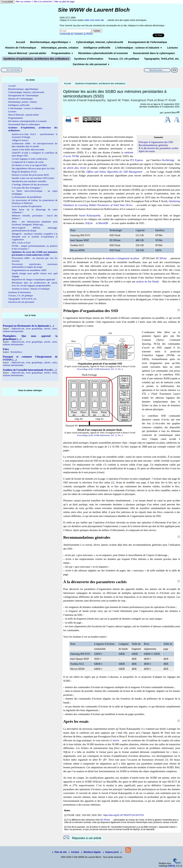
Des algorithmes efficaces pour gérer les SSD (33, 168)
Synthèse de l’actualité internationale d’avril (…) (30, 370)
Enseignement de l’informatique (148, 42)
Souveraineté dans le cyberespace (154, 53)
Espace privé (111, 852)
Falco (6, 349)
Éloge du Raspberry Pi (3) (24, 172)
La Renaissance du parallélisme (27, 197)
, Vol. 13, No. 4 (100, 369)
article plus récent (77, 168)
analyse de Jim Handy (148, 281)
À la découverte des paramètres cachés (158, 148)
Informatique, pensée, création (60, 48)
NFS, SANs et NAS (21, 243)
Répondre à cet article (87, 838)
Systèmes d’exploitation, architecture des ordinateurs (36, 59)
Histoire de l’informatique (21, 48)
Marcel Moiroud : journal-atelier (27, 53)
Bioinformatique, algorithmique (50, 42)
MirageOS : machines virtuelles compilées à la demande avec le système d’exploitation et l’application (35, 237)
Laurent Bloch (170, 113)
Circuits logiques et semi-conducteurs (30, 159)
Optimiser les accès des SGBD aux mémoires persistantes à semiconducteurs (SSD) (35, 253)
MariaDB (103, 223)
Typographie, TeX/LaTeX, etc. (162, 59)
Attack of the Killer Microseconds (28, 149)
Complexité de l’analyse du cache (28, 162)
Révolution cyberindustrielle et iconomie (103, 53)
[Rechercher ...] (157, 70)
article (116, 740)
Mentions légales (91, 852)
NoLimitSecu (16, 352)
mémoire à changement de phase (122, 258)
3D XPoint (161, 258)
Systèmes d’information (89, 59)
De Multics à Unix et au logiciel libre (29, 165)
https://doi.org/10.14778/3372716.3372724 (123, 815)
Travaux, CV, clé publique (124, 59)
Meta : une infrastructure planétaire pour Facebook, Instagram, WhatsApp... (35, 223)
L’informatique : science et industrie (139, 48)
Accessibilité (7, 2)
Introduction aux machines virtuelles (29, 181)
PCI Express (137, 160)
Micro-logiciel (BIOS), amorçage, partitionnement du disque (35, 229)
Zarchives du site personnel (91, 64)
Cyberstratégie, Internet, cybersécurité (100, 42)
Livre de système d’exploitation (27, 206)
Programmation (62, 53)
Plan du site (60, 852)
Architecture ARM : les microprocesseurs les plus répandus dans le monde (35, 145)
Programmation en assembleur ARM (29, 270)
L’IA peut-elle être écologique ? (27, 188)
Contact (74, 852)
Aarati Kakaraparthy (90, 215)
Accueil (20, 42)
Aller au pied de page (64, 2)
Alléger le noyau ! (20, 140)
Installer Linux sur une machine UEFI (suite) (33, 178)
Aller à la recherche (43, 2)
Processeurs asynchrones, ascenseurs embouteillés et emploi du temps (35, 266)
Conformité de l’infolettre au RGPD (76, 34)
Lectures (172, 48)
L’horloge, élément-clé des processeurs (30, 184)
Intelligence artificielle (97, 48)
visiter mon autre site (94, 20)
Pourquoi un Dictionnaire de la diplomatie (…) (29, 326)
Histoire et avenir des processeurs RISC (31, 175)
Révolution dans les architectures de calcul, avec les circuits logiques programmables (35, 284)
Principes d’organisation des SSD (156, 142)
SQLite (89, 223)
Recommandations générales (153, 145)
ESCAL (172, 866)
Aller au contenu (23, 2)
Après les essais (147, 151)
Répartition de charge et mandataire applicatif (33, 279)
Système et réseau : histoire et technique (31, 289)
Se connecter (13, 70)
